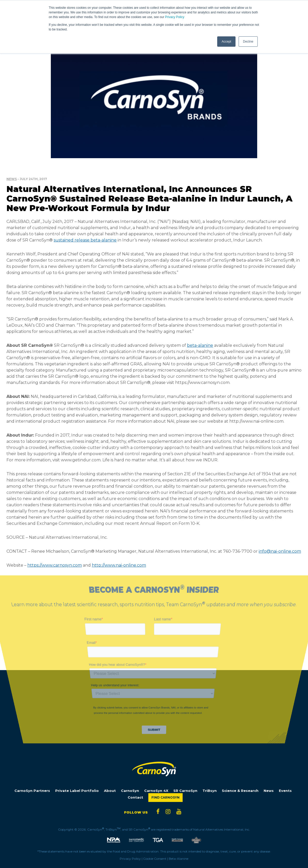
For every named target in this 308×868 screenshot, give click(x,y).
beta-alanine (200, 345)
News (12, 179)
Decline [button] (248, 42)
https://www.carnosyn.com (55, 565)
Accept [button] (226, 42)
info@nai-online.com (280, 551)
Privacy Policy (175, 17)
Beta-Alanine (179, 859)
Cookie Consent (155, 859)
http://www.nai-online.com (119, 565)
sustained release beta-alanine (85, 240)
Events (285, 791)
